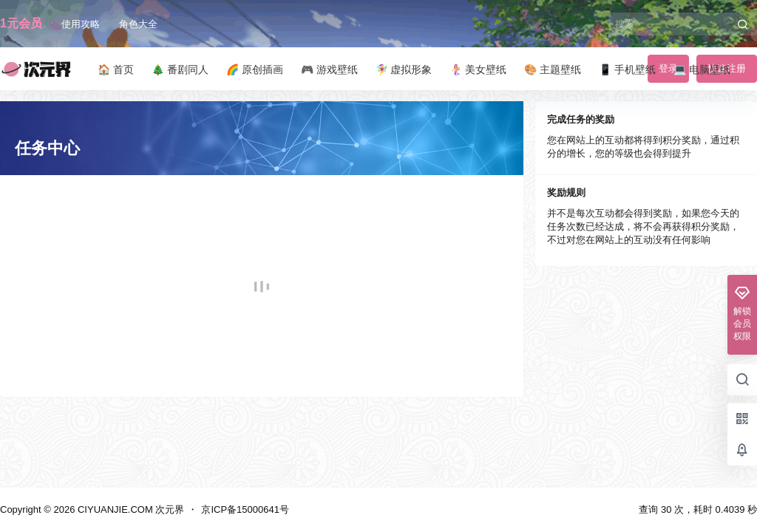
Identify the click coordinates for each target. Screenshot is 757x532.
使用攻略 (81, 24)
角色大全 (138, 24)
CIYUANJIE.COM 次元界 (129, 509)
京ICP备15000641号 (245, 509)
